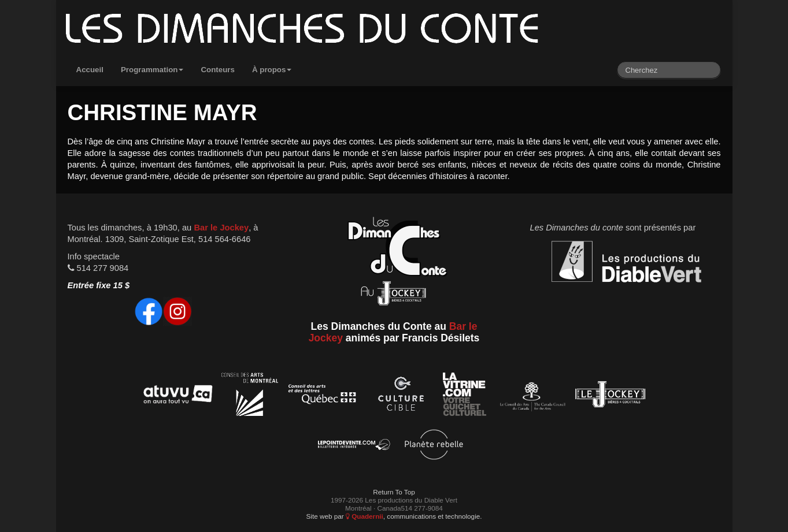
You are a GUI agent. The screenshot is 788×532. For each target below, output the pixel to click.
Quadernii (365, 516)
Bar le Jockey (221, 228)
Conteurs (218, 70)
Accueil (90, 70)
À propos (272, 70)
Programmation (152, 70)
